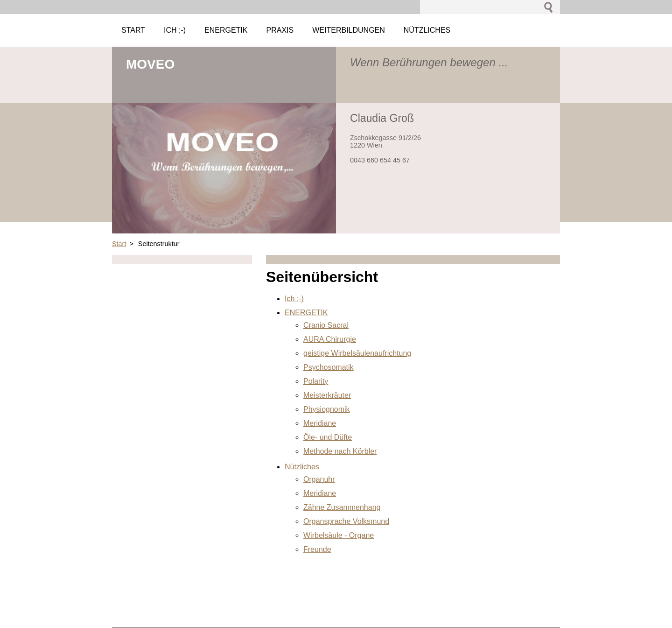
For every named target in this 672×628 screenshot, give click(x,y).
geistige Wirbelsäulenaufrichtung (357, 353)
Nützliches (302, 467)
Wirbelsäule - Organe (339, 535)
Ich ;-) (294, 299)
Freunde (317, 549)
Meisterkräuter (327, 395)
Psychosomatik (329, 367)
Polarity (316, 381)
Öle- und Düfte (328, 437)
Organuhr (319, 479)
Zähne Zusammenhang (342, 507)
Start (119, 244)
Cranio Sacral (326, 325)
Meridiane (320, 423)
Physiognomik (327, 409)
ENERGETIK (306, 313)
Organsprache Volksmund (346, 521)
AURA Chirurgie (330, 339)
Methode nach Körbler (340, 451)
